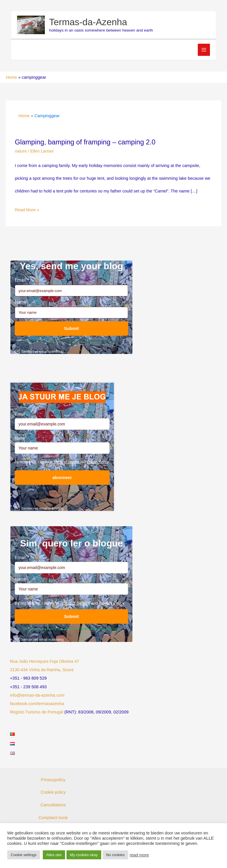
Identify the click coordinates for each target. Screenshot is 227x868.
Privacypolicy (53, 780)
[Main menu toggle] (204, 50)
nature (21, 151)
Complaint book (53, 818)
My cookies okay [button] (84, 855)
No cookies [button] (115, 855)
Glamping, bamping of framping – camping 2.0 (85, 142)
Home (11, 77)
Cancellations (53, 805)
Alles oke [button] (54, 855)
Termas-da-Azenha (88, 22)
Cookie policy (53, 792)
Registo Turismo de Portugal (37, 712)
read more (139, 855)
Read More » (27, 210)
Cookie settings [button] (24, 855)
